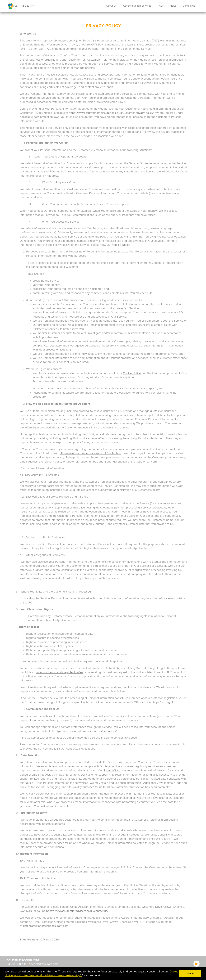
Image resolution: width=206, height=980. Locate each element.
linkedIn (197, 963)
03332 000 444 (17, 964)
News (173, 6)
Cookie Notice (121, 245)
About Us (111, 6)
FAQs (161, 6)
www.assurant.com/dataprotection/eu (59, 672)
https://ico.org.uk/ (164, 702)
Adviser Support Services (137, 6)
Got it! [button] (190, 974)
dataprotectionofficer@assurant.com (46, 926)
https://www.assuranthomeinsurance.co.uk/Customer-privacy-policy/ (111, 113)
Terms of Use (112, 771)
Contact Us (189, 6)
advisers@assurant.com (44, 964)
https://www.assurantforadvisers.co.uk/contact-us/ (90, 453)
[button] (104, 976)
